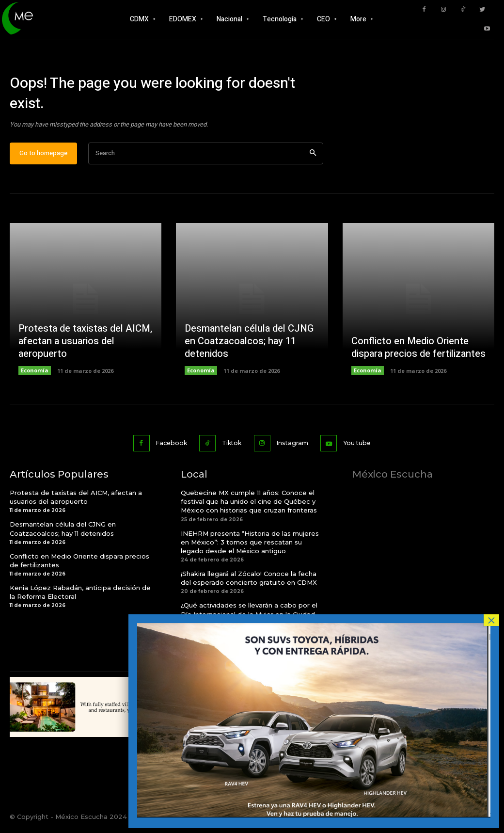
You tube (362, 447)
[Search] (313, 159)
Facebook (166, 447)
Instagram (294, 447)
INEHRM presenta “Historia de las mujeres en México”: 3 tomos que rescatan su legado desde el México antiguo (250, 545)
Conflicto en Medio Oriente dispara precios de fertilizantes (418, 352)
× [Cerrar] (491, 620)
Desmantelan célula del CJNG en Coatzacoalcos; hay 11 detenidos (249, 346)
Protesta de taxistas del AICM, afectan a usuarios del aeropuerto (85, 346)
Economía (35, 376)
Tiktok (231, 447)
